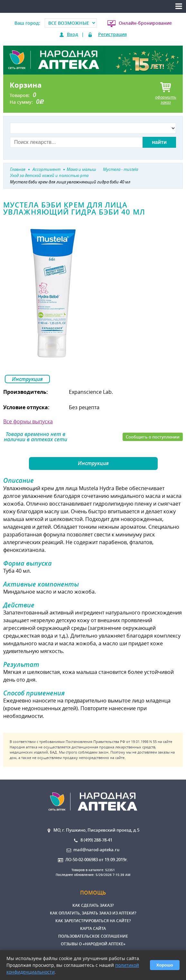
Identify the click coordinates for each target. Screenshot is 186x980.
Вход (73, 34)
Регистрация (112, 34)
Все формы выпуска (28, 421)
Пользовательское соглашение (93, 936)
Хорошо (165, 965)
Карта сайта (93, 928)
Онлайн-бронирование (145, 23)
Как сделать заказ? (93, 905)
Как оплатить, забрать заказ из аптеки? (93, 913)
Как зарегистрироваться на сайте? (93, 921)
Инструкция (27, 379)
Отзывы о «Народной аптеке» (93, 944)
